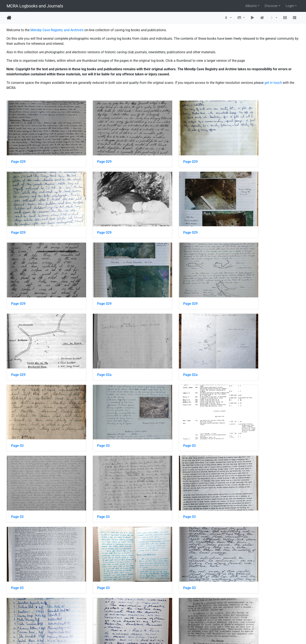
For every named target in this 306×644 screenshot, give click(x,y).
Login (290, 6)
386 (140, 619)
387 (151, 619)
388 (162, 619)
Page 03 (17, 344)
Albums (251, 6)
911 (192, 619)
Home (9, 18)
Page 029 (18, 154)
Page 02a (168, 280)
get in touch (273, 83)
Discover (271, 6)
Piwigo (162, 635)
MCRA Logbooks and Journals (35, 6)
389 (173, 619)
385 (129, 619)
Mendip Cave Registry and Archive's (57, 30)
